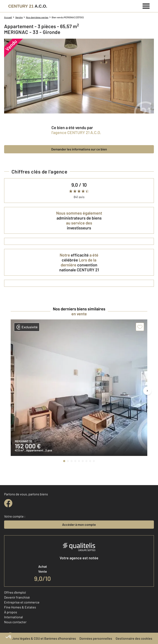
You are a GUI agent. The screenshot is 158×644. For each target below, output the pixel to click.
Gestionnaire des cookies (134, 638)
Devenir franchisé (17, 597)
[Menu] (146, 6)
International (13, 617)
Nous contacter (15, 622)
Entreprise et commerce (22, 602)
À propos (11, 612)
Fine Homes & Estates (20, 607)
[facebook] (8, 503)
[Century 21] (28, 6)
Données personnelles (96, 638)
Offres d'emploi (15, 592)
